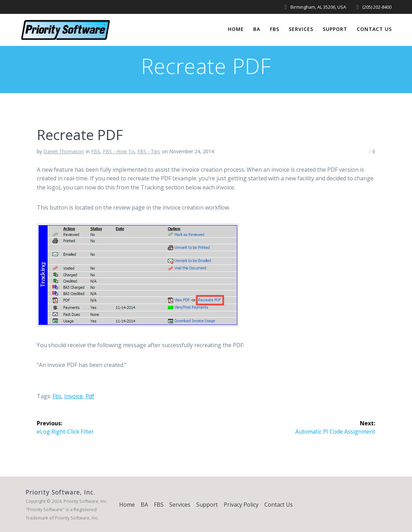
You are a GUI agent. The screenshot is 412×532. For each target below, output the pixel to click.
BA (257, 29)
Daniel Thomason (64, 151)
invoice (73, 396)
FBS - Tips (149, 151)
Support (335, 29)
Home (236, 29)
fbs (57, 396)
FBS (275, 29)
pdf (90, 396)
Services (301, 29)
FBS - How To (119, 151)
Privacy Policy (241, 505)
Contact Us (374, 29)
